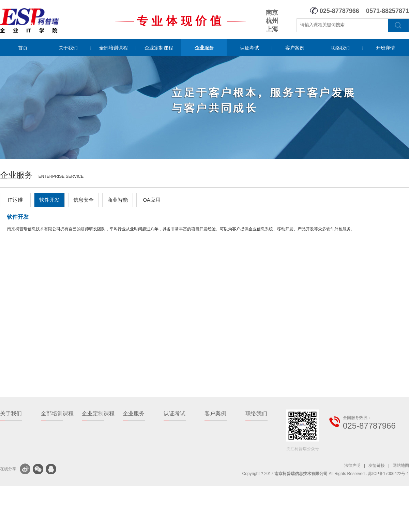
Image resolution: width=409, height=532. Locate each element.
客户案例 (295, 48)
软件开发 (49, 200)
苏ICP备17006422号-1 (389, 474)
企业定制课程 (159, 48)
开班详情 (385, 48)
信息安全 (84, 200)
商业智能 (118, 200)
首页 (23, 48)
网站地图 (401, 465)
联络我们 (340, 48)
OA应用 (152, 200)
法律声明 (352, 465)
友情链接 (377, 465)
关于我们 (68, 48)
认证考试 (249, 48)
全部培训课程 (113, 48)
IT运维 (15, 200)
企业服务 (204, 48)
